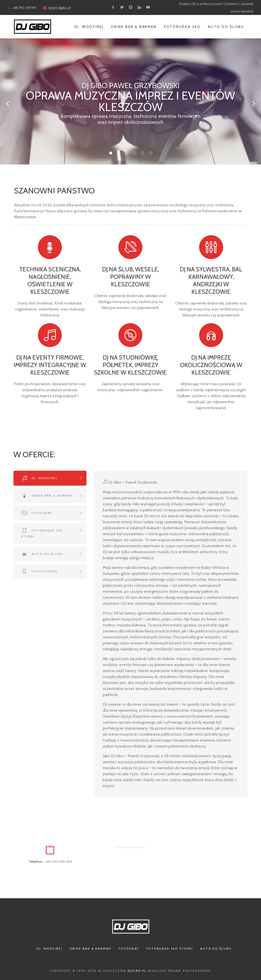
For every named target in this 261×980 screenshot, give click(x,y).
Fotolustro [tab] (44, 571)
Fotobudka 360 (182, 27)
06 (151, 153)
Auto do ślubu (226, 27)
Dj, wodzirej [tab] (44, 478)
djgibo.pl (137, 971)
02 (119, 153)
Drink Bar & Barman (134, 27)
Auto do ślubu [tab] (47, 554)
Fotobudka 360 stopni (170, 948)
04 (135, 153)
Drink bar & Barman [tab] (52, 495)
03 (127, 153)
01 (111, 153)
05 (143, 153)
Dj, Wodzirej (89, 27)
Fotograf (129, 948)
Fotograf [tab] (41, 513)
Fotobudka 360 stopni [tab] (42, 533)
